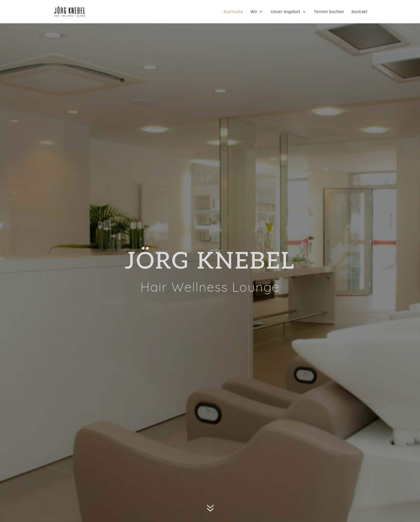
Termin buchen (329, 12)
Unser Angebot (286, 12)
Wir (254, 12)
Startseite (233, 12)
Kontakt (359, 12)
